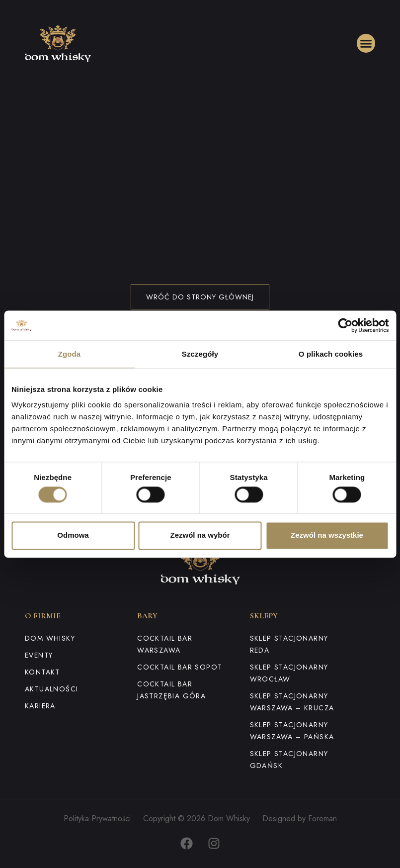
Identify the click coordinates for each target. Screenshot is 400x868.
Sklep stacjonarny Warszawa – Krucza (292, 702)
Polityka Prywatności (97, 819)
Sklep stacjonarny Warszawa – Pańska (292, 731)
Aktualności (51, 689)
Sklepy (264, 616)
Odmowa (73, 535)
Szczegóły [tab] (200, 354)
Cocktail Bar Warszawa (165, 644)
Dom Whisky (50, 638)
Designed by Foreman (300, 819)
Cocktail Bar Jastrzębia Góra (171, 690)
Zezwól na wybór (200, 535)
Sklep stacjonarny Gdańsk (289, 760)
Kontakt (42, 672)
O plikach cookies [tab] (331, 354)
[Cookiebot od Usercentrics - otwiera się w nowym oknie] (345, 325)
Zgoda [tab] (70, 354)
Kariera (40, 706)
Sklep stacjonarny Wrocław (289, 673)
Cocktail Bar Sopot (180, 667)
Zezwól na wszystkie (327, 535)
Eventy (39, 655)
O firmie (43, 616)
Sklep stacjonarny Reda (289, 644)
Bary (147, 616)
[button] (366, 43)
